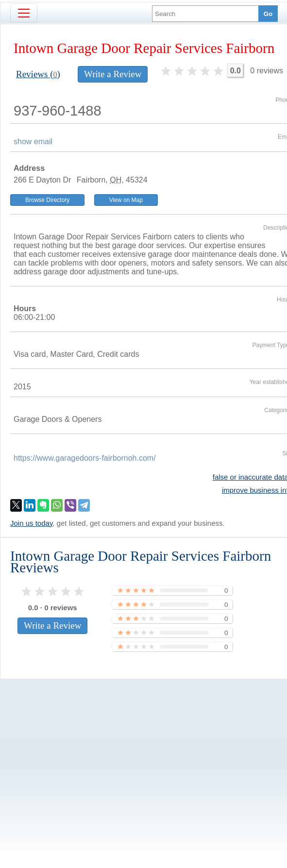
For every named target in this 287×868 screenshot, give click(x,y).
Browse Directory (47, 200)
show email (33, 142)
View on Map (126, 200)
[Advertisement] (133, 748)
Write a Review (113, 74)
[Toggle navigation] (24, 13)
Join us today (31, 523)
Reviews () (38, 74)
